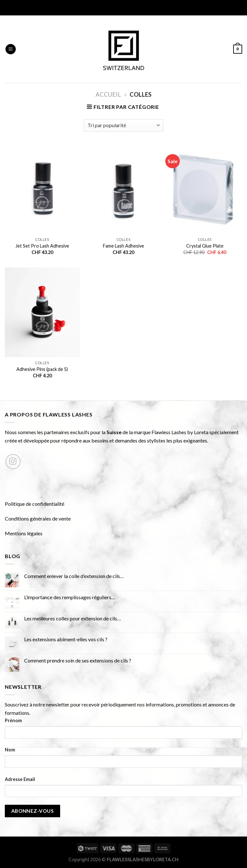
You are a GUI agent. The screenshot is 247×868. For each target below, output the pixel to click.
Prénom (13, 720)
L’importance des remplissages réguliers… (70, 597)
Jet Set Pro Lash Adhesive (42, 246)
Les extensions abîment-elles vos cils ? (66, 639)
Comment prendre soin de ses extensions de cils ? (78, 660)
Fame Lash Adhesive (123, 246)
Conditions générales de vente (38, 518)
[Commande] (123, 125)
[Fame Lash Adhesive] (123, 189)
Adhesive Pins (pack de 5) (42, 369)
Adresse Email (20, 779)
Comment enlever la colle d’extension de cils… (74, 576)
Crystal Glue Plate (205, 246)
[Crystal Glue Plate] (205, 189)
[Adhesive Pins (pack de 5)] (42, 312)
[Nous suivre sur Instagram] (13, 462)
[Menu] (11, 49)
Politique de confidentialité (35, 504)
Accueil (108, 94)
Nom (10, 750)
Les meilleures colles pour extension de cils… (73, 618)
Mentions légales (24, 533)
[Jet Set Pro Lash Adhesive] (42, 189)
